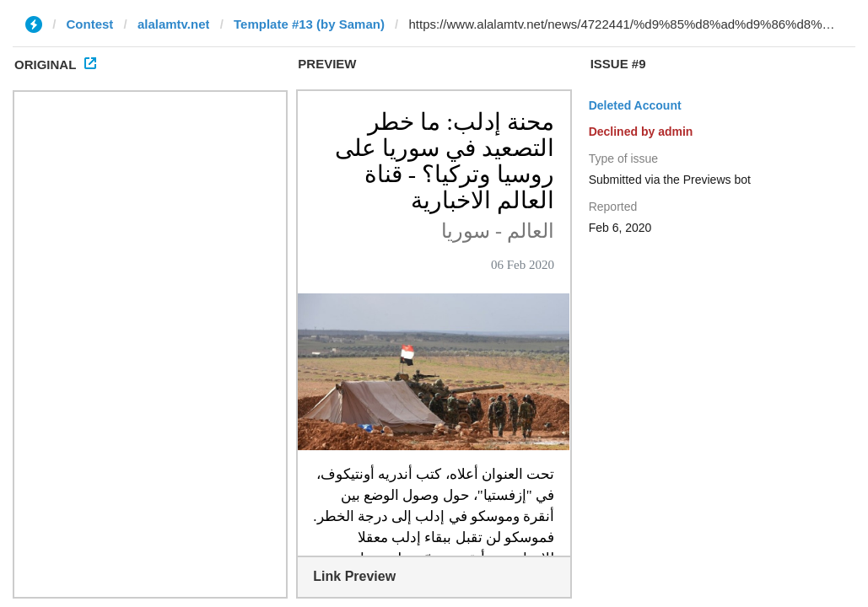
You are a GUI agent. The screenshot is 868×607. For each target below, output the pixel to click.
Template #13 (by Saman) (309, 24)
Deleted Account (635, 105)
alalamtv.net (174, 24)
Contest (90, 24)
